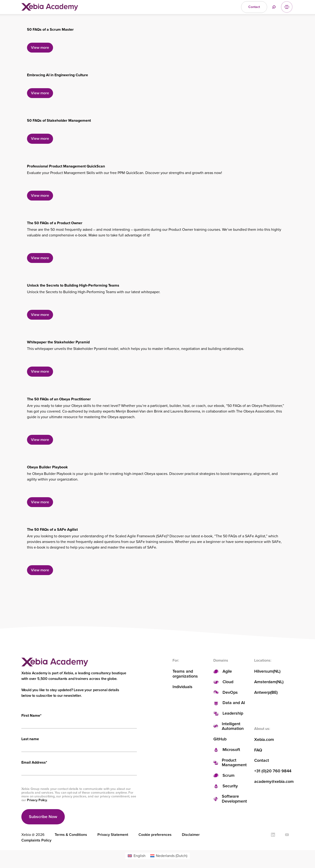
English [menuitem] (140, 856)
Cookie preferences (155, 835)
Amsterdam (265, 682)
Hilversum (264, 671)
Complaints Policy (36, 840)
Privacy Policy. (37, 800)
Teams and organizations (185, 674)
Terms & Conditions (71, 835)
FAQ (258, 750)
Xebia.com (264, 740)
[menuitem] (136, 856)
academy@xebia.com (274, 782)
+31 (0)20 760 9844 (273, 771)
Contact (262, 760)
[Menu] (287, 7)
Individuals (182, 687)
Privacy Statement (113, 835)
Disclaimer (191, 835)
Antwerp (262, 692)
